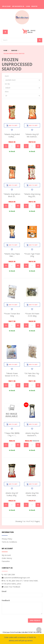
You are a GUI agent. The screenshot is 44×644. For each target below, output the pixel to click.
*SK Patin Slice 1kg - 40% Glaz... (32, 375)
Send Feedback (35, 620)
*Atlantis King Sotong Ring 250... (32, 195)
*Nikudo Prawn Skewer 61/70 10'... (12, 375)
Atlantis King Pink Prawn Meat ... (32, 494)
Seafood (14, 50)
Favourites (6, 561)
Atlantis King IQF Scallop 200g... (12, 494)
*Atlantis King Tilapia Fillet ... (12, 255)
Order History (7, 558)
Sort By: (7, 84)
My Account (6, 555)
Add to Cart (12, 126)
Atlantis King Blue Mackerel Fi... (32, 434)
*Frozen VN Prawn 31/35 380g (32, 315)
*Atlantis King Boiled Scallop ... (12, 135)
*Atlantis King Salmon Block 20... (12, 195)
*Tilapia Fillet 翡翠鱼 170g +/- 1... (12, 434)
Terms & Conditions (9, 542)
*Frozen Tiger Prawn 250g (32, 255)
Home (5, 50)
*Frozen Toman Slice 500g (12, 315)
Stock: (7, 76)
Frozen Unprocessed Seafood (14, 54)
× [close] (39, 637)
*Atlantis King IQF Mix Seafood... (32, 135)
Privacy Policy (7, 539)
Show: (7, 92)
